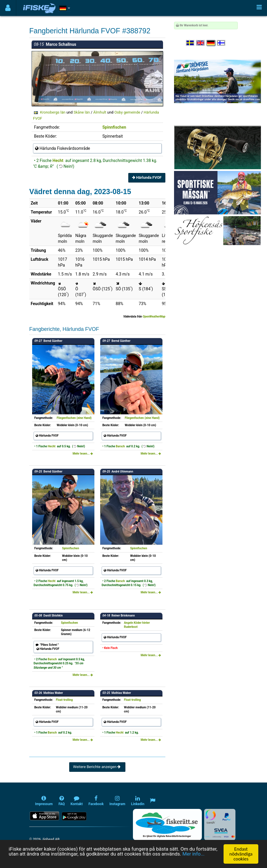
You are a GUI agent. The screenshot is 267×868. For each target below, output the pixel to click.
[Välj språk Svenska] (191, 43)
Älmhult (100, 112)
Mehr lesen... (83, 454)
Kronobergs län (53, 112)
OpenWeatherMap (154, 317)
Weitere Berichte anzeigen (97, 767)
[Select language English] (201, 43)
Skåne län (82, 112)
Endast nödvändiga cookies (241, 854)
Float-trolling (64, 700)
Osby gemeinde (127, 112)
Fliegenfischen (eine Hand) (74, 418)
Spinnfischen (114, 127)
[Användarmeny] (8, 8)
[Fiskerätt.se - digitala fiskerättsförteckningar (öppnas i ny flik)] (167, 825)
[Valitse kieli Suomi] (222, 43)
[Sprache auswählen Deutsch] (211, 43)
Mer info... (194, 854)
